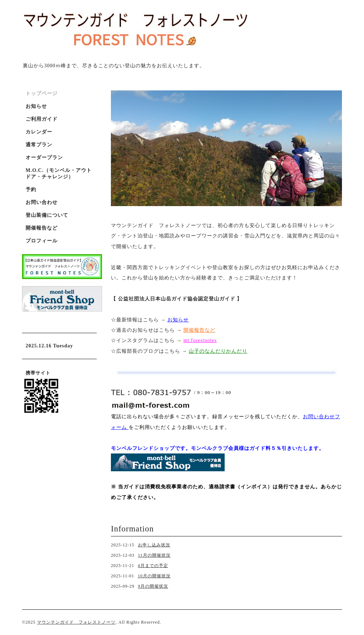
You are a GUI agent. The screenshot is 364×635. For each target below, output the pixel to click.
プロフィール (42, 241)
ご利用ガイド (42, 119)
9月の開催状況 (153, 586)
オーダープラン (44, 158)
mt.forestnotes (200, 340)
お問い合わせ (42, 202)
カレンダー (39, 132)
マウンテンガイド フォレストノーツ (76, 622)
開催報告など (42, 228)
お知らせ (178, 320)
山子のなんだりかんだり (218, 351)
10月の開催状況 (154, 576)
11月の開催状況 (154, 555)
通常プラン (39, 145)
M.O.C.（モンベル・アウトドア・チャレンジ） (59, 174)
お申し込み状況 (154, 545)
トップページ (42, 93)
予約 (31, 190)
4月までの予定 (153, 566)
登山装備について (47, 215)
